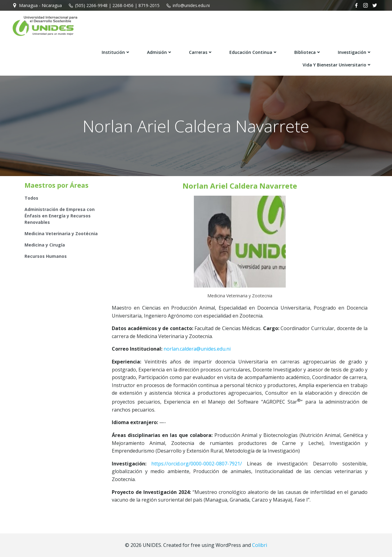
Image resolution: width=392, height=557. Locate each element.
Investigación (355, 52)
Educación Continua (254, 52)
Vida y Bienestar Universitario (337, 65)
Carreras (201, 52)
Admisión (160, 52)
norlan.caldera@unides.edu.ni (197, 349)
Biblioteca (308, 52)
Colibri (260, 545)
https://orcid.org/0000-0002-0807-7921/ (197, 464)
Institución (116, 52)
